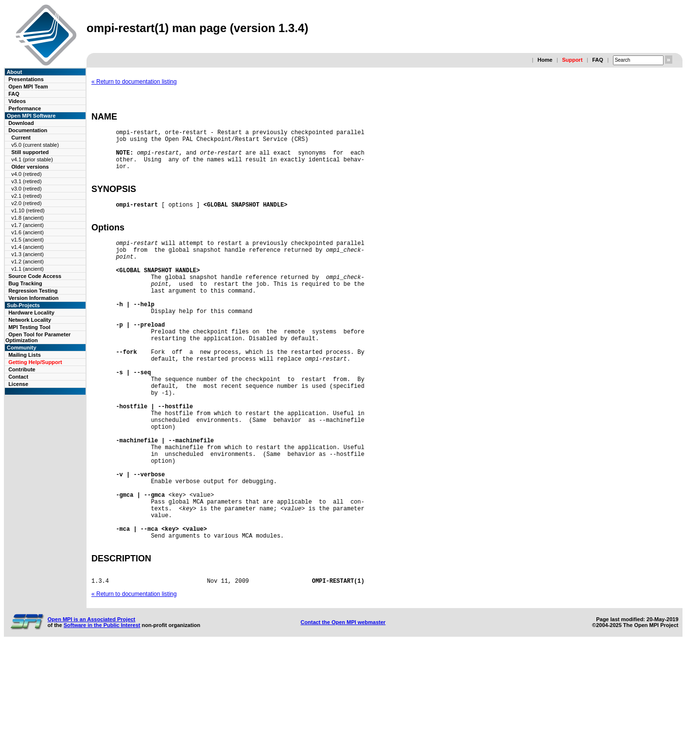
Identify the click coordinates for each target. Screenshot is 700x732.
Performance (25, 108)
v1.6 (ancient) (27, 232)
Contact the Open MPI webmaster (343, 707)
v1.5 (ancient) (27, 240)
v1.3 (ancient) (27, 254)
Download (21, 123)
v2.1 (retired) (26, 196)
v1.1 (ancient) (27, 269)
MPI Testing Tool (29, 327)
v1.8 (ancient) (27, 218)
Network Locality (30, 320)
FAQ (598, 60)
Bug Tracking (25, 283)
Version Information (33, 298)
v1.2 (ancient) (27, 261)
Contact (18, 377)
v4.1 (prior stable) (32, 159)
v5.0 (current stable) (35, 145)
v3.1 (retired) (26, 181)
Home (545, 60)
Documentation (28, 130)
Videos (17, 101)
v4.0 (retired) (26, 174)
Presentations (26, 79)
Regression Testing (33, 291)
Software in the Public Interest (102, 710)
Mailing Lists (25, 355)
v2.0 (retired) (26, 203)
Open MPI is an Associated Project (92, 704)
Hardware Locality (31, 313)
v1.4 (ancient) (27, 247)
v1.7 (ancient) (27, 225)
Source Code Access (35, 276)
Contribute (22, 369)
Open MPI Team (28, 87)
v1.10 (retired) (28, 210)
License (18, 384)
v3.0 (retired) (26, 189)
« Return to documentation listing (134, 82)
